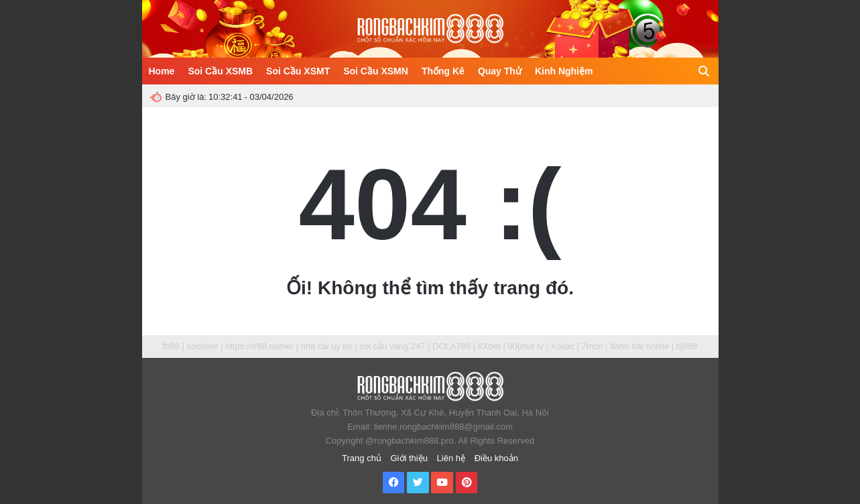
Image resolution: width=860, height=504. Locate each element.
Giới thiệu (409, 458)
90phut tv (526, 346)
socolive (202, 346)
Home (162, 71)
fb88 (171, 346)
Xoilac (562, 346)
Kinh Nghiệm (564, 71)
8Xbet (489, 346)
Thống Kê (443, 71)
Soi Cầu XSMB (220, 71)
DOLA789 (451, 346)
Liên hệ (451, 458)
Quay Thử (500, 71)
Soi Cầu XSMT (298, 71)
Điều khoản (496, 458)
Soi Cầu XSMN (376, 71)
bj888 (687, 346)
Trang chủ (362, 458)
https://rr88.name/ (259, 346)
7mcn (593, 346)
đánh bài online (639, 346)
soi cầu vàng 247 (392, 346)
